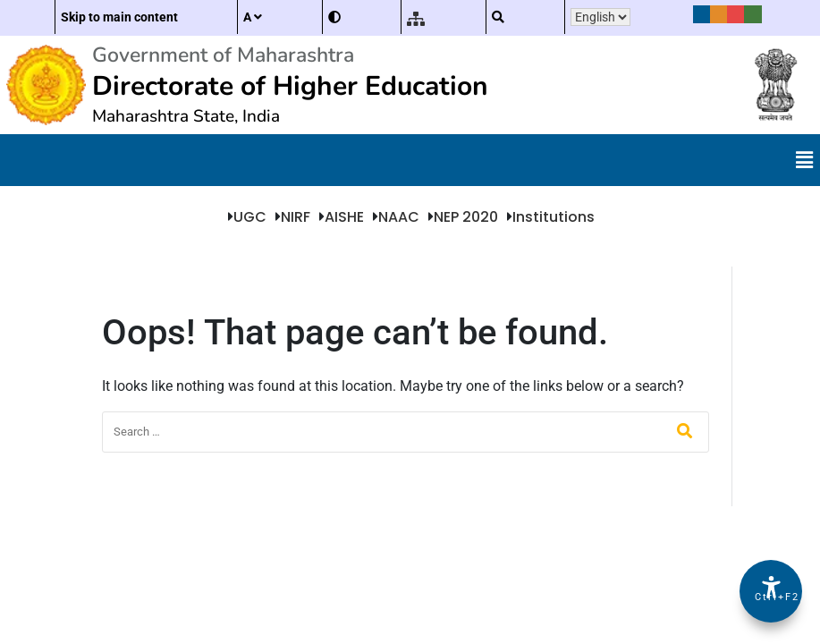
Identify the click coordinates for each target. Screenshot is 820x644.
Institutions (554, 217)
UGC (250, 217)
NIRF (296, 217)
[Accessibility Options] (771, 591)
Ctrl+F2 (772, 597)
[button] (805, 160)
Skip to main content (119, 17)
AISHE (344, 217)
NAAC (399, 217)
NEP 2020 (466, 217)
